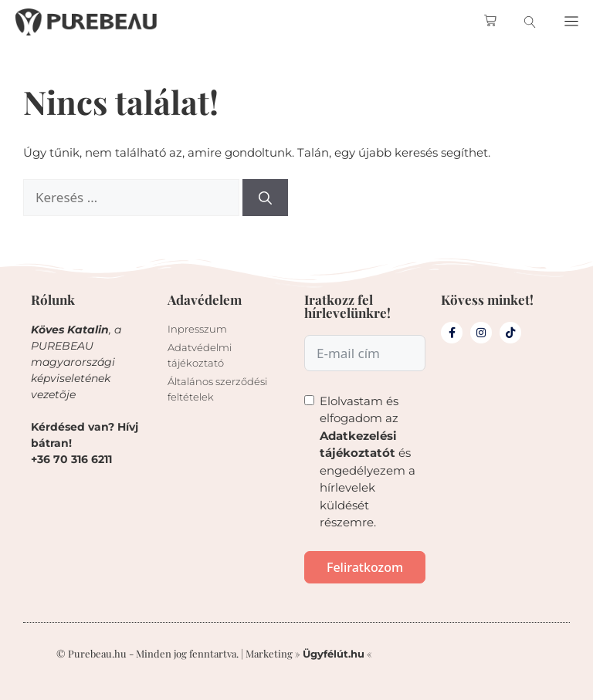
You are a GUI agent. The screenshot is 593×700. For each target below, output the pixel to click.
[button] (571, 22)
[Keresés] (265, 198)
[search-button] (530, 22)
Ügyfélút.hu (334, 654)
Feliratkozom (365, 567)
